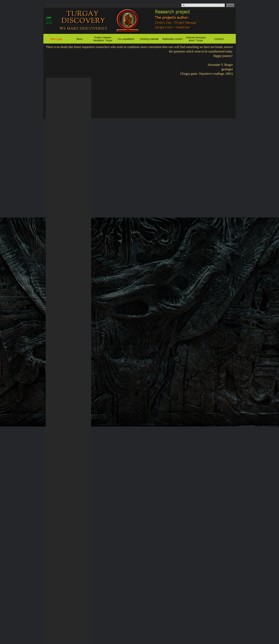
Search (230, 5)
